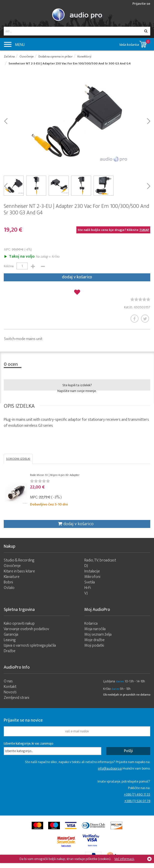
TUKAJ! (144, 230)
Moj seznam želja (98, 635)
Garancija (11, 635)
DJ (86, 566)
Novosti (10, 692)
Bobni (8, 582)
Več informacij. (124, 859)
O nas (8, 681)
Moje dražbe (94, 640)
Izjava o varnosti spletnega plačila (30, 646)
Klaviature (12, 577)
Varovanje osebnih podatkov (26, 629)
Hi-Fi (88, 588)
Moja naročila (95, 629)
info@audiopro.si (110, 768)
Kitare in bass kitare (19, 571)
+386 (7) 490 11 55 (137, 794)
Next (148, 121)
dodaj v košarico (77, 277)
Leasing (10, 640)
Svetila (90, 582)
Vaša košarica (135, 43)
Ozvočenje (12, 566)
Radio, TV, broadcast (100, 560)
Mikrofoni (92, 577)
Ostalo (9, 588)
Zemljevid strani (16, 698)
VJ (86, 593)
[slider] (140, 299)
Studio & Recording (19, 560)
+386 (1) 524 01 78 (137, 801)
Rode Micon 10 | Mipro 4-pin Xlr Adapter (55, 475)
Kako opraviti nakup (19, 624)
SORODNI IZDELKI (18, 459)
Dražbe (10, 651)
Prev (6, 121)
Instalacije (92, 571)
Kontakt (10, 687)
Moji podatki (94, 646)
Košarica (91, 624)
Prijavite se (141, 4)
